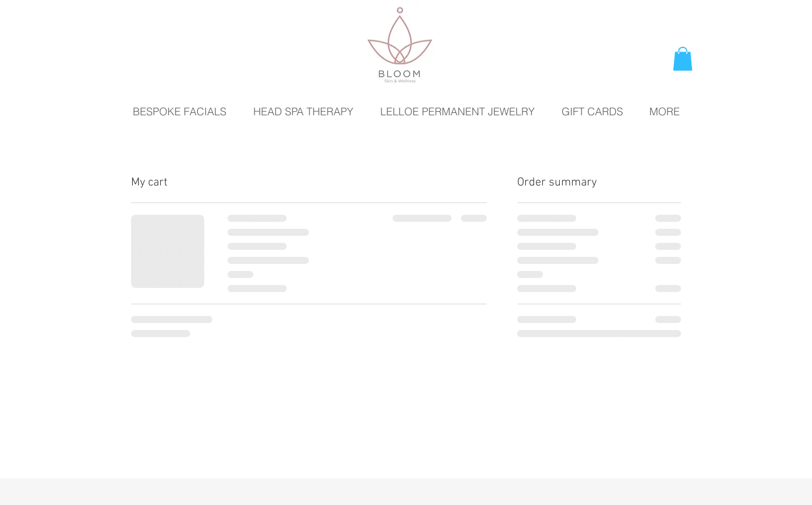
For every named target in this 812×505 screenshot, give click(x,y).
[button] (683, 59)
